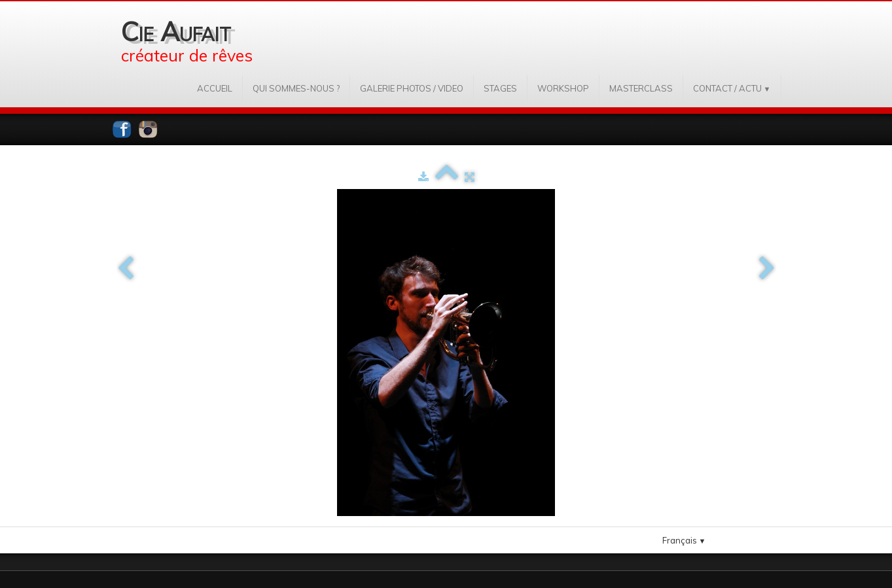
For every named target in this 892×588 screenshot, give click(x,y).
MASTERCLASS (641, 88)
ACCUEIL (215, 88)
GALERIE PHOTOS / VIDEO (412, 88)
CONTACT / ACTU (732, 88)
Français (684, 540)
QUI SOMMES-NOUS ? (296, 88)
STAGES (500, 88)
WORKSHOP (563, 88)
